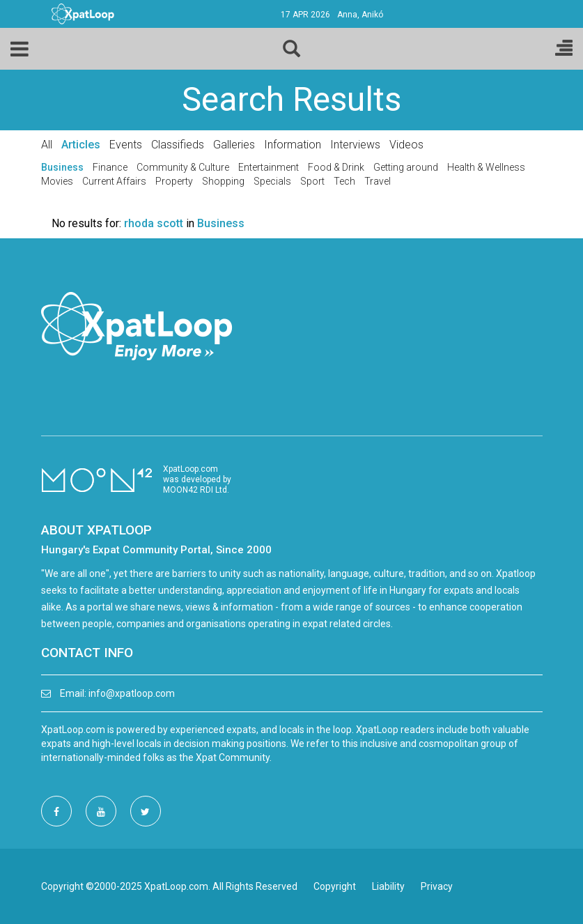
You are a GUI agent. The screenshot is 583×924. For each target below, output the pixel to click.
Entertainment (269, 167)
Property (174, 181)
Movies (57, 181)
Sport (312, 181)
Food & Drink (336, 167)
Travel (378, 181)
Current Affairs (114, 181)
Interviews (355, 145)
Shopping (223, 181)
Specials (272, 181)
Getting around (406, 167)
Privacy (437, 886)
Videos (406, 145)
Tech (344, 181)
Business (62, 167)
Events (126, 145)
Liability (388, 886)
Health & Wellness (486, 167)
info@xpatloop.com (132, 693)
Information (293, 145)
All (47, 145)
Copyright (335, 886)
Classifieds (178, 145)
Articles (81, 145)
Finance (110, 167)
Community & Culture (183, 167)
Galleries (234, 145)
